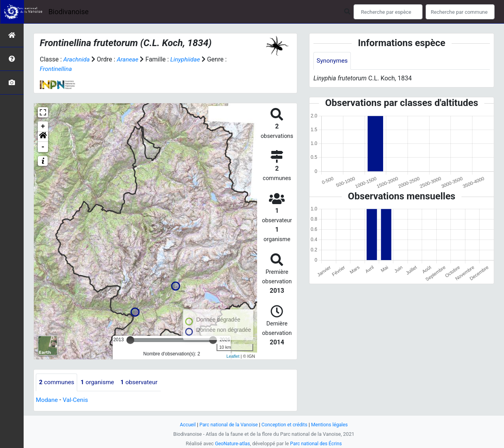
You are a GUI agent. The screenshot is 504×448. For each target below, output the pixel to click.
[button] (43, 137)
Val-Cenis (77, 400)
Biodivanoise (69, 12)
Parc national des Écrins (317, 443)
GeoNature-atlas (231, 443)
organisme (99, 382)
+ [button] (43, 126)
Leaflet (233, 356)
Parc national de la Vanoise (227, 425)
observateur (143, 382)
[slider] (130, 340)
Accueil (185, 425)
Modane (47, 400)
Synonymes (333, 61)
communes (57, 382)
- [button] (43, 147)
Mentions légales (332, 425)
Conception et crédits (285, 425)
